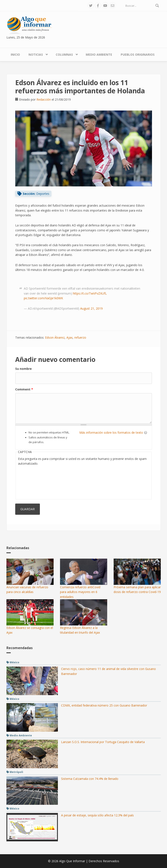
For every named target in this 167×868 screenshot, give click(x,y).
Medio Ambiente (99, 55)
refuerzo (80, 337)
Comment (24, 389)
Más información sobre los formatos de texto (111, 432)
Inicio (15, 55)
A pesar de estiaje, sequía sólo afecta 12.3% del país (97, 815)
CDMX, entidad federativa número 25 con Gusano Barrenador (104, 705)
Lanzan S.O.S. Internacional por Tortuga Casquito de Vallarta (103, 742)
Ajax (69, 337)
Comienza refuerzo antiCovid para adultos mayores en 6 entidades (80, 592)
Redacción (44, 99)
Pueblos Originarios (138, 55)
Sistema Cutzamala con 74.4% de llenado (90, 779)
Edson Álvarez (55, 337)
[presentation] (36, 482)
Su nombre (23, 369)
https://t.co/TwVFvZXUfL (90, 293)
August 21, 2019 (91, 308)
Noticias (36, 55)
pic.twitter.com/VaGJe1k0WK (43, 298)
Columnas (64, 55)
